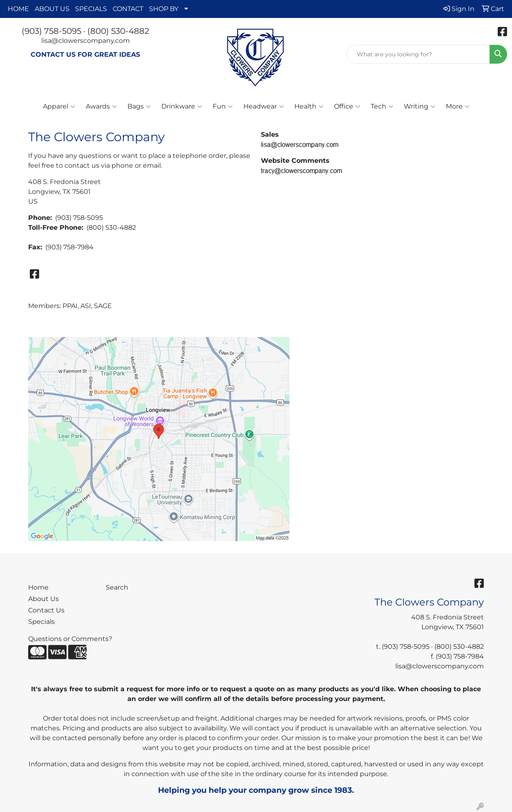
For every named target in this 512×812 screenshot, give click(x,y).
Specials (41, 622)
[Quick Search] (418, 54)
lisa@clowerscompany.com (86, 41)
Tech (382, 106)
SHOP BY (164, 9)
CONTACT (128, 9)
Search (117, 587)
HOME (18, 9)
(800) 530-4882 (118, 31)
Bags (139, 106)
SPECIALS (91, 9)
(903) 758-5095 (51, 31)
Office (347, 106)
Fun (223, 106)
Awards (101, 106)
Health (309, 106)
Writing (420, 106)
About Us (43, 599)
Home (38, 587)
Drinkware (182, 106)
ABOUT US (52, 9)
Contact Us (46, 610)
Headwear (264, 106)
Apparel (59, 106)
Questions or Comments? (70, 639)
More (458, 106)
